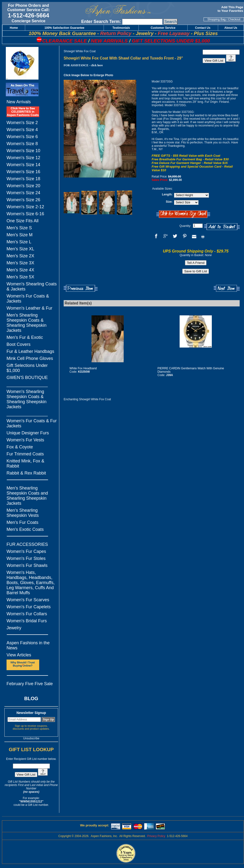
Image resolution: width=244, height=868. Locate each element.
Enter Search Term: (101, 22)
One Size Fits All (23, 221)
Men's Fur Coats (22, 522)
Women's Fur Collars (27, 614)
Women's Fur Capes (26, 551)
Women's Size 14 (23, 165)
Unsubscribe (31, 738)
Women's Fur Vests (25, 440)
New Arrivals (19, 102)
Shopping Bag (217, 19)
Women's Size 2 (22, 123)
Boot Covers (19, 344)
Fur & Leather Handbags (30, 351)
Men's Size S (19, 228)
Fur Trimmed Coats (25, 454)
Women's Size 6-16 (25, 214)
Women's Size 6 (22, 137)
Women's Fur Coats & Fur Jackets (32, 423)
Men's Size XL (20, 249)
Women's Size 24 (23, 193)
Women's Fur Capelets (29, 607)
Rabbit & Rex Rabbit (26, 473)
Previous (81, 288)
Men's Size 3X (20, 263)
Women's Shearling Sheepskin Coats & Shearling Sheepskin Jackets (27, 399)
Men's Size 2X (20, 256)
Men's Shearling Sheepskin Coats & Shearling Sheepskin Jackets (27, 323)
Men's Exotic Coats (25, 529)
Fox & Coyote (20, 447)
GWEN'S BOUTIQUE (27, 378)
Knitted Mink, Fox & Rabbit (25, 464)
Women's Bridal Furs (27, 621)
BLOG (31, 698)
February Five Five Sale (30, 684)
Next (227, 288)
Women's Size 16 (23, 172)
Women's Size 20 (23, 186)
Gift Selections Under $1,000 (27, 368)
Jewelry (14, 628)
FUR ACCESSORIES (27, 544)
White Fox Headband (83, 368)
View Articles (19, 655)
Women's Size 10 (23, 151)
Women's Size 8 (22, 144)
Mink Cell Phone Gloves (30, 358)
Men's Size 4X (20, 270)
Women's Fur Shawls (27, 565)
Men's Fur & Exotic (25, 337)
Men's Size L (19, 242)
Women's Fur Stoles (26, 558)
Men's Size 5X (20, 277)
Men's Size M (19, 235)
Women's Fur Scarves (28, 600)
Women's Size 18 (23, 179)
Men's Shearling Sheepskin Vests (23, 513)
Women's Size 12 (23, 158)
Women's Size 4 (22, 130)
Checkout (234, 19)
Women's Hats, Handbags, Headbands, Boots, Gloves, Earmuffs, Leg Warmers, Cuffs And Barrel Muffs (31, 583)
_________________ (27, 385)
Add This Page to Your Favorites (231, 9)
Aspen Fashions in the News (28, 645)
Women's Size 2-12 (25, 207)
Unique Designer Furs (28, 433)
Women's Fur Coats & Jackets (28, 299)
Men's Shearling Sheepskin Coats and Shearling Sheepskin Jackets (27, 496)
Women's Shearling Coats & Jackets (32, 286)
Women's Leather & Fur (29, 308)
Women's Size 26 (23, 200)
